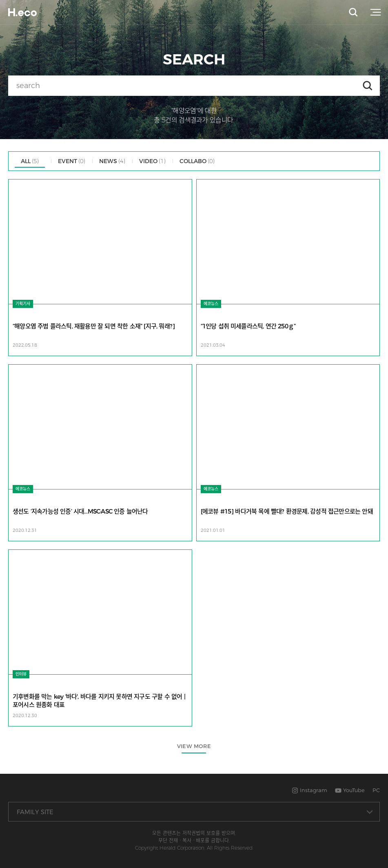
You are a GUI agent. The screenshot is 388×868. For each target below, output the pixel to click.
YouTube (350, 790)
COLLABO (197, 161)
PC (376, 790)
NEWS (112, 161)
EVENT (72, 161)
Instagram (309, 790)
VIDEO (152, 161)
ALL (30, 161)
